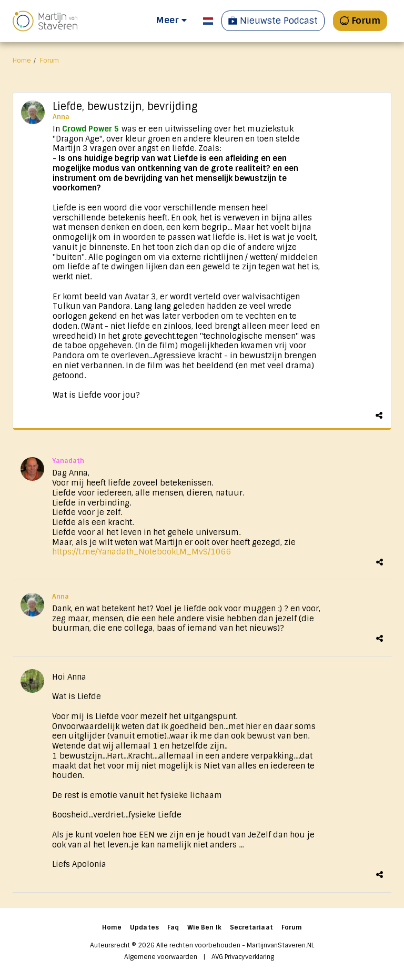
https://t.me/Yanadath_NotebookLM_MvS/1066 (142, 552)
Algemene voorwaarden (161, 957)
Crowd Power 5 (91, 129)
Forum (49, 60)
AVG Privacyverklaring (243, 957)
